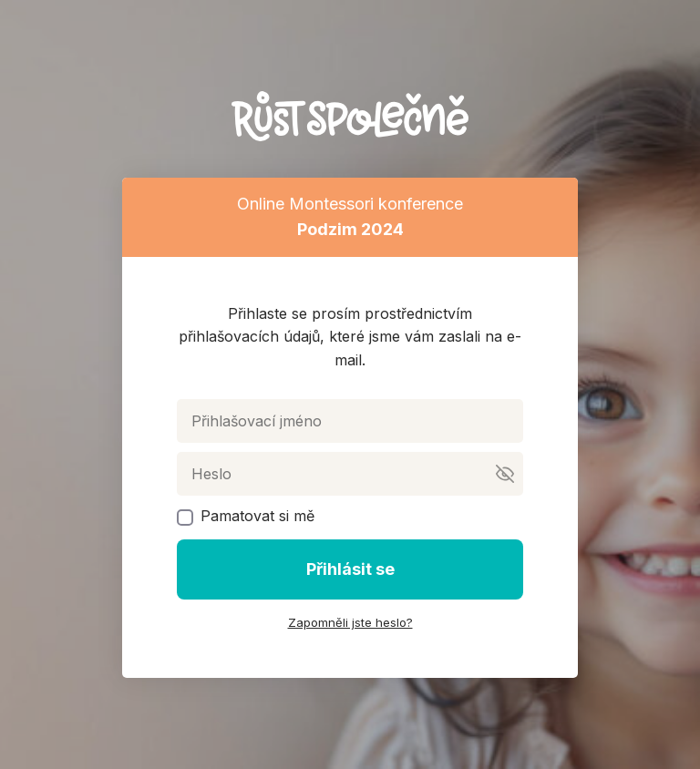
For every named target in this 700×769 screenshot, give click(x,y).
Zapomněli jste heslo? (350, 622)
